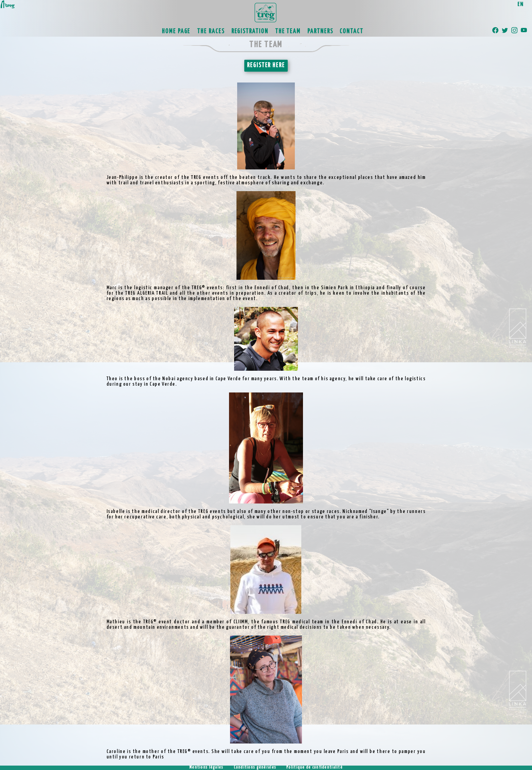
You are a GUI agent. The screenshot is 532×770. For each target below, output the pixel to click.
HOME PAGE (176, 32)
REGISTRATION (250, 32)
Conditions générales (255, 768)
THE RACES (211, 32)
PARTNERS (320, 32)
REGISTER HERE (266, 66)
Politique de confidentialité (315, 768)
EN (520, 5)
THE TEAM (288, 32)
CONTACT (351, 32)
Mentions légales (206, 768)
